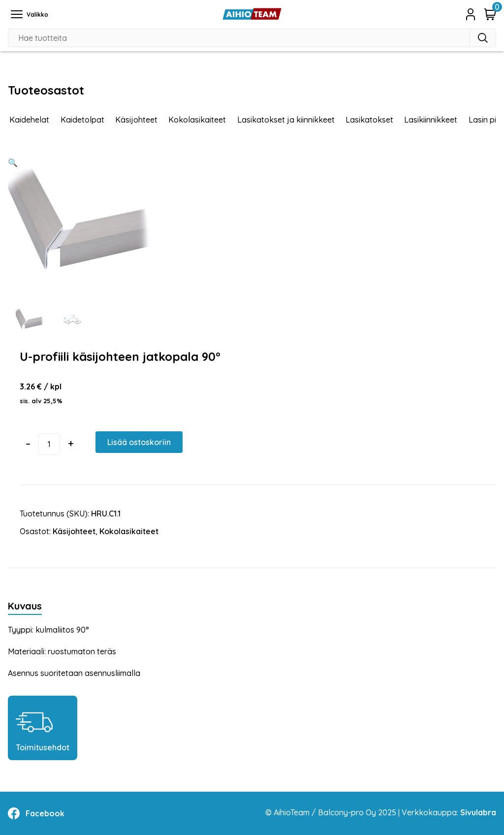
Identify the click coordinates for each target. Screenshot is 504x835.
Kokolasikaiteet (197, 120)
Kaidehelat (29, 120)
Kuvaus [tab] (25, 606)
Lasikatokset (369, 120)
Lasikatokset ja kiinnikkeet (286, 120)
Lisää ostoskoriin (139, 442)
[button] (13, 162)
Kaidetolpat (82, 120)
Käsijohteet (136, 120)
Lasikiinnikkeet (431, 120)
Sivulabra (478, 812)
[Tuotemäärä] (49, 444)
